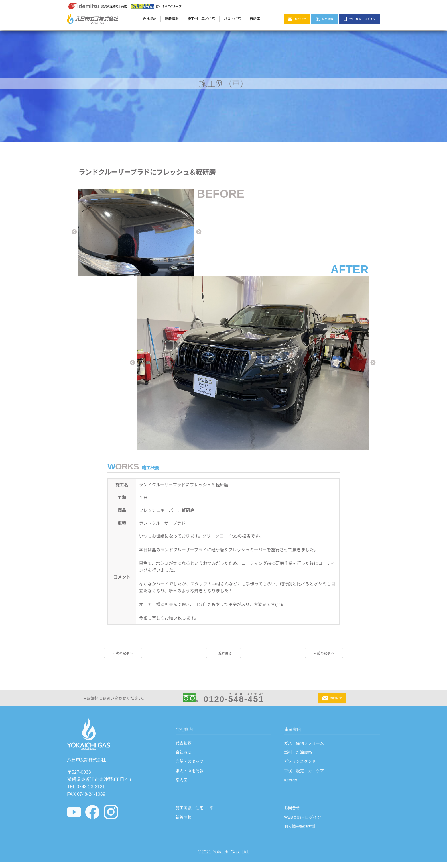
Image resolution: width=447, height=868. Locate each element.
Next (199, 232)
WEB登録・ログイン (359, 19)
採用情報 (324, 19)
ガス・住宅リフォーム (304, 746)
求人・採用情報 (190, 773)
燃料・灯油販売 (298, 755)
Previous (74, 232)
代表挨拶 (184, 746)
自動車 (255, 19)
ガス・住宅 (232, 19)
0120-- (223, 701)
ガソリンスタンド (300, 764)
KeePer (291, 783)
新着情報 (172, 19)
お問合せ (297, 19)
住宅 (212, 19)
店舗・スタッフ (190, 764)
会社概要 (149, 19)
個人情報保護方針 (300, 829)
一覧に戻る (223, 653)
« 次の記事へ (123, 653)
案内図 (182, 783)
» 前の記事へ (324, 653)
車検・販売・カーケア (304, 773)
